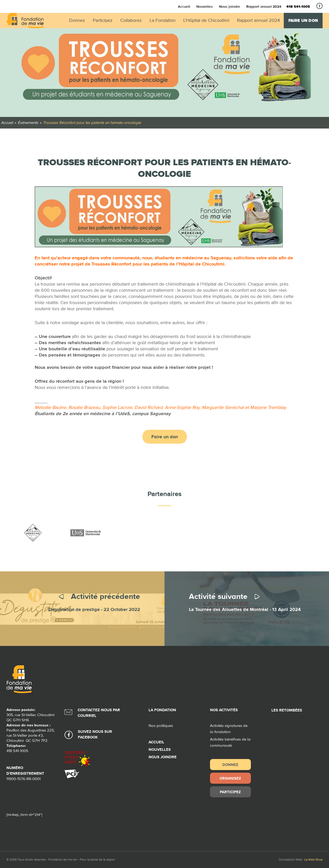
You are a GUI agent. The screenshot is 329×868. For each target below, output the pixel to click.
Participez (230, 792)
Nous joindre (230, 6)
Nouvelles (205, 6)
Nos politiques (161, 726)
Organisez (230, 778)
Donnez (230, 765)
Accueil (184, 6)
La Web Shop (313, 860)
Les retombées (287, 710)
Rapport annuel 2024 (264, 6)
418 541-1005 (298, 7)
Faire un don (303, 21)
